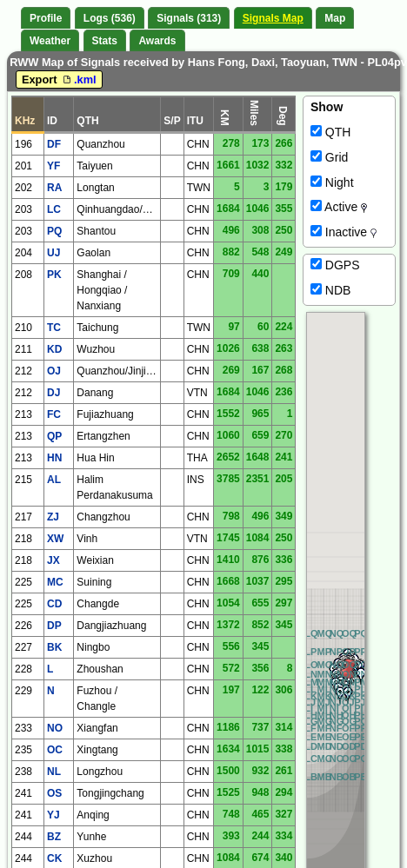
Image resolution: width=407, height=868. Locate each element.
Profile (46, 18)
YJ (53, 815)
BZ (54, 837)
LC (54, 209)
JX (53, 560)
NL (54, 772)
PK (54, 275)
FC (54, 414)
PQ (54, 231)
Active (339, 207)
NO (55, 728)
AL (54, 480)
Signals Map (273, 18)
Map (335, 18)
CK (54, 858)
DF (54, 144)
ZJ (53, 517)
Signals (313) (189, 18)
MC (55, 582)
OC (55, 750)
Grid (329, 157)
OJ (54, 371)
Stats (105, 41)
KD (54, 349)
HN (54, 458)
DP (54, 626)
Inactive (344, 232)
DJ (53, 393)
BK (54, 647)
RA (54, 188)
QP (54, 436)
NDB (330, 290)
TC (54, 328)
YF (53, 166)
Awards (157, 41)
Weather (50, 41)
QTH (330, 132)
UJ (53, 253)
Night (332, 182)
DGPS (335, 265)
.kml (78, 80)
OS (54, 793)
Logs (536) (110, 18)
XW (55, 539)
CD (54, 604)
